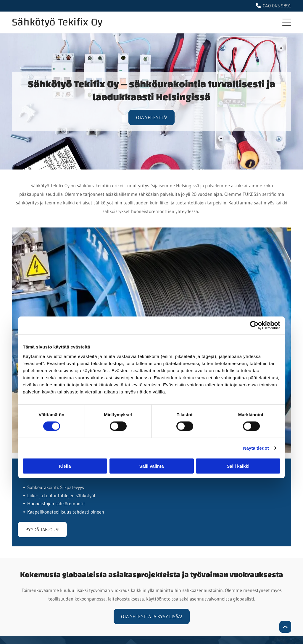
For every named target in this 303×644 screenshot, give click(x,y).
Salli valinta (152, 466)
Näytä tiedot (256, 448)
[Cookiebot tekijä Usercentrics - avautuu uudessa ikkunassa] (254, 325)
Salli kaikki (238, 466)
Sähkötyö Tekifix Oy (57, 22)
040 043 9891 (277, 6)
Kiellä (65, 466)
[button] (287, 22)
